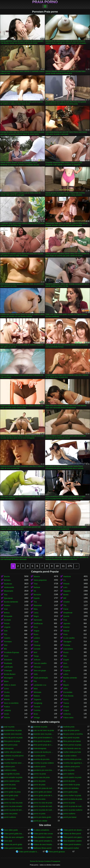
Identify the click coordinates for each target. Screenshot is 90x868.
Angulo (36, 631)
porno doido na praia (72, 785)
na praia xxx (9, 759)
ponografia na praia (12, 774)
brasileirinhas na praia (13, 730)
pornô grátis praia (11, 796)
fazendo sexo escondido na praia (14, 734)
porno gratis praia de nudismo (44, 796)
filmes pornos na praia (72, 745)
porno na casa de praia (43, 803)
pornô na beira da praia (73, 799)
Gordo (6, 714)
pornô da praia (69, 781)
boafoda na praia (40, 727)
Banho (66, 699)
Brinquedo (8, 616)
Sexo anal (8, 841)
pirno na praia (69, 770)
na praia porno (39, 756)
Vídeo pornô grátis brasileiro (14, 834)
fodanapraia (9, 748)
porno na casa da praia (13, 803)
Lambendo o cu (40, 685)
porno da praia (39, 781)
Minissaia (37, 692)
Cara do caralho (40, 663)
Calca (36, 613)
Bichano (7, 580)
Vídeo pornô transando (13, 848)
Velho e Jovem (10, 685)
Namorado (38, 620)
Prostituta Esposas (11, 652)
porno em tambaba (71, 788)
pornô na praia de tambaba (14, 810)
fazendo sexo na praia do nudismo (44, 734)
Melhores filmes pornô (43, 848)
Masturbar (38, 605)
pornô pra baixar (70, 817)
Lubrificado (8, 667)
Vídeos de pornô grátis (13, 844)
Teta (6, 595)
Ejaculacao (8, 598)
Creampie (8, 671)
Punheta (67, 645)
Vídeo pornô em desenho (73, 830)
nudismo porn (9, 767)
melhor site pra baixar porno (14, 752)
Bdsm (6, 681)
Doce (36, 627)
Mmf (35, 652)
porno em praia (10, 788)
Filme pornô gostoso (57, 852)
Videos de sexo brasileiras (44, 844)
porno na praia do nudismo (44, 810)
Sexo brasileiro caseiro (43, 837)
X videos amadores (41, 830)
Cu (64, 580)
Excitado (7, 620)
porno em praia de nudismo (44, 788)
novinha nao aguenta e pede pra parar (73, 763)
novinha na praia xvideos (44, 763)
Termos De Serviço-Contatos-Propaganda (45, 861)
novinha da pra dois (42, 759)
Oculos (7, 692)
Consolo (37, 649)
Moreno (37, 577)
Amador (66, 602)
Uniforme (67, 714)
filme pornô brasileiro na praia (44, 738)
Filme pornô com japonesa (73, 837)
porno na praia (69, 803)
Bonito (66, 595)
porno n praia (9, 799)
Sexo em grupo (40, 671)
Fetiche (7, 718)
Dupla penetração (41, 678)
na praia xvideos (70, 756)
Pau (6, 634)
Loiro (65, 587)
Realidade (8, 663)
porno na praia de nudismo (44, 806)
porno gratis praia (70, 792)
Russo (66, 652)
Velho (66, 689)
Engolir (66, 660)
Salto (36, 674)
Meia (36, 609)
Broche (7, 577)
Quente (66, 616)
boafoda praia (69, 727)
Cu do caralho (69, 638)
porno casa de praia (42, 777)
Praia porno (45, 2)
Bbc (6, 649)
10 (57, 566)
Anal (6, 609)
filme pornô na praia (71, 738)
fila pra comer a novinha (73, 734)
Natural (66, 631)
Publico (7, 707)
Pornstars (8, 642)
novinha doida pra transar (73, 759)
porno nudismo (69, 814)
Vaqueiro (67, 591)
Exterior (66, 627)
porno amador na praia (13, 777)
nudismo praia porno (72, 767)
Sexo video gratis (11, 830)
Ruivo (36, 634)
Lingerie (7, 627)
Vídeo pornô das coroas (43, 834)
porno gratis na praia (12, 792)
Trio (65, 605)
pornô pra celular (40, 821)
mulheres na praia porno (14, 756)
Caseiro (7, 638)
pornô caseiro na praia (72, 777)
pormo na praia (40, 774)
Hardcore (67, 577)
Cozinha (37, 710)
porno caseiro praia (12, 781)
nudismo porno (40, 767)
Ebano (66, 667)
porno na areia (39, 799)
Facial (66, 609)
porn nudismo (69, 774)
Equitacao (8, 584)
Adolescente (9, 587)
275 (70, 566)
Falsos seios (68, 718)
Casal (36, 642)
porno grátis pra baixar (43, 792)
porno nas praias (11, 814)
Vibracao (37, 667)
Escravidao (68, 692)
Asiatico (7, 605)
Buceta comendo (70, 678)
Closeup (37, 645)
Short (6, 656)
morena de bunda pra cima (44, 752)
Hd (35, 591)
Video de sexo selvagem (14, 837)
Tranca (66, 703)
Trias (36, 584)
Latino (66, 674)
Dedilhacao (38, 624)
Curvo (6, 689)
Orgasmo (37, 699)
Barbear (37, 587)
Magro (36, 616)
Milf (65, 598)
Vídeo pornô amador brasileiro (44, 841)
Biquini (66, 685)
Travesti (37, 707)
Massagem (8, 678)
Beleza (7, 613)
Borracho (37, 595)
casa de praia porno (71, 730)
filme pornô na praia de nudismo (44, 741)
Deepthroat (68, 613)
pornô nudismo (10, 817)
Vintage (37, 718)
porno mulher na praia (72, 796)
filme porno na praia (12, 741)
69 (64, 681)
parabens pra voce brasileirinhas (44, 770)
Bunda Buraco (10, 674)
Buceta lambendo (11, 602)
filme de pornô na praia (13, 738)
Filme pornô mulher (71, 848)
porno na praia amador (13, 806)
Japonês (67, 624)
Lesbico (37, 638)
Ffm (35, 681)
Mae (65, 656)
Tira (35, 602)
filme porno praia (11, 745)
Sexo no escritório (11, 703)
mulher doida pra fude (72, 752)
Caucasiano (68, 649)
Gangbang (38, 703)
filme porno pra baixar (72, 741)
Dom (65, 663)
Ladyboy (7, 710)
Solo (6, 631)
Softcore (37, 660)
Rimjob (66, 707)
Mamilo (7, 699)
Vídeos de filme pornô (72, 834)
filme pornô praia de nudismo (44, 745)
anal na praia (9, 727)
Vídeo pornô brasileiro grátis (73, 844)
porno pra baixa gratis (42, 817)
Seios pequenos (40, 580)
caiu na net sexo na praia (44, 730)
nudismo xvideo (10, 770)
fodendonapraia (40, 748)
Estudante (8, 660)
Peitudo (66, 584)
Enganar (67, 671)
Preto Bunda (68, 696)
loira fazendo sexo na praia (73, 748)
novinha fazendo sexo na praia (14, 763)
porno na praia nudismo (73, 810)
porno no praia (39, 814)
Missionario (9, 591)
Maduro (37, 696)
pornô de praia (10, 785)
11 (63, 566)
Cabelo (7, 696)
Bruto (36, 714)
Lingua (66, 710)
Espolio (37, 598)
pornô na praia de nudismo (73, 806)
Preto (65, 634)
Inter (6, 645)
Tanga (36, 656)
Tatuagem (67, 642)
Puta (65, 620)
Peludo (7, 624)
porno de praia (39, 785)
